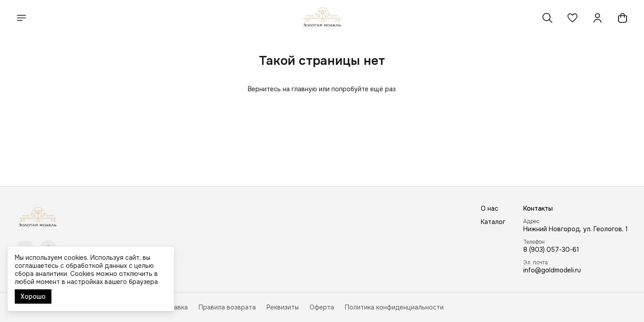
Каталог (493, 222)
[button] (572, 18)
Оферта (322, 307)
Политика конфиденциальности (394, 307)
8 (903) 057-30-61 (551, 250)
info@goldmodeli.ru (552, 270)
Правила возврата (227, 307)
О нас (489, 208)
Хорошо (33, 297)
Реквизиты (283, 307)
